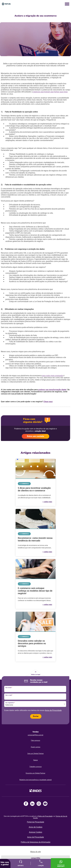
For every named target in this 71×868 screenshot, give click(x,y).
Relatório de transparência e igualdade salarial (35, 780)
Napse (35, 760)
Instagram (39, 804)
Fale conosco (35, 740)
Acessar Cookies (36, 832)
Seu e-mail (9, 695)
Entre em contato (36, 436)
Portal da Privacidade (35, 822)
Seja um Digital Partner (36, 753)
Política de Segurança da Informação (36, 842)
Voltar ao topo (36, 674)
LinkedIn (32, 804)
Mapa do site (36, 852)
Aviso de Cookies (36, 827)
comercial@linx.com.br (36, 735)
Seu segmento (10, 703)
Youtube (45, 804)
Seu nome (9, 688)
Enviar (36, 716)
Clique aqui (48, 402)
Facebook (26, 804)
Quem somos (36, 747)
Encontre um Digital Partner (35, 773)
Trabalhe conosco (36, 767)
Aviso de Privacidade (53, 710)
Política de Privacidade (45, 816)
